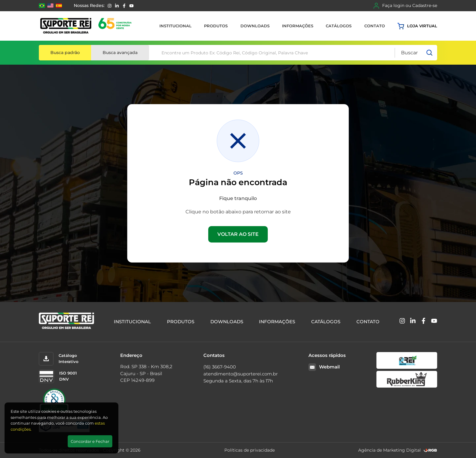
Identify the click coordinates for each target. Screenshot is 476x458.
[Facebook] (124, 6)
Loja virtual (417, 26)
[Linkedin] (117, 6)
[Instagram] (110, 6)
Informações (298, 26)
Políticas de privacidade (250, 450)
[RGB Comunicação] (430, 450)
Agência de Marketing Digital (389, 450)
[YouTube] (131, 6)
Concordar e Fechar (90, 441)
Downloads (255, 26)
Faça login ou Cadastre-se (405, 6)
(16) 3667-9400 (220, 367)
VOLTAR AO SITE (238, 234)
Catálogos (339, 26)
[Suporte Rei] (87, 26)
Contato (375, 26)
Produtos (216, 26)
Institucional (175, 26)
